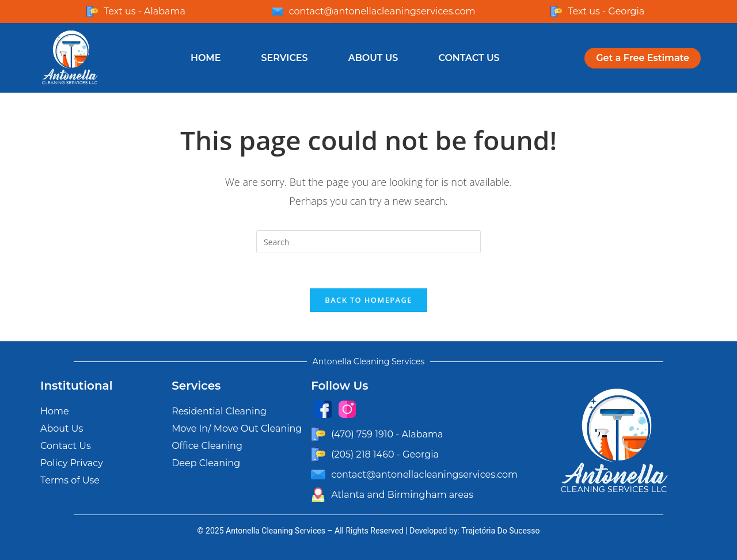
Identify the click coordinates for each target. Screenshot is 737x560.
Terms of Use (70, 480)
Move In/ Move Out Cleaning (237, 428)
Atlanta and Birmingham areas (402, 495)
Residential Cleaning (219, 411)
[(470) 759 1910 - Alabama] (318, 434)
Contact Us (469, 58)
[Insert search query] (368, 242)
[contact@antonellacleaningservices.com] (278, 12)
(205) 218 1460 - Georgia (385, 454)
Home (206, 58)
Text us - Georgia (606, 11)
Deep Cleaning (206, 463)
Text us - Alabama (145, 11)
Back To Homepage (368, 300)
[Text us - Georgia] (556, 12)
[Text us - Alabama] (92, 12)
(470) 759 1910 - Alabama (387, 434)
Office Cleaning (207, 446)
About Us (373, 58)
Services (284, 58)
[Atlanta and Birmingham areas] (318, 495)
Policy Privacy (72, 463)
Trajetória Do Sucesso (500, 531)
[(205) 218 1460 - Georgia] (318, 454)
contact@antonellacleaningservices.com (382, 11)
